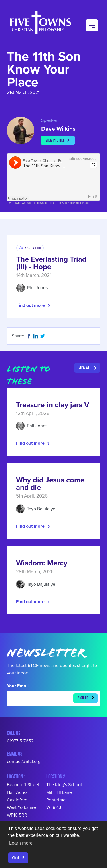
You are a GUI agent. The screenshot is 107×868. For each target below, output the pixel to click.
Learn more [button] (21, 843)
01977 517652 (20, 741)
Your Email (18, 686)
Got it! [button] (18, 858)
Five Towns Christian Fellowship (27, 203)
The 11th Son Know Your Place (69, 203)
